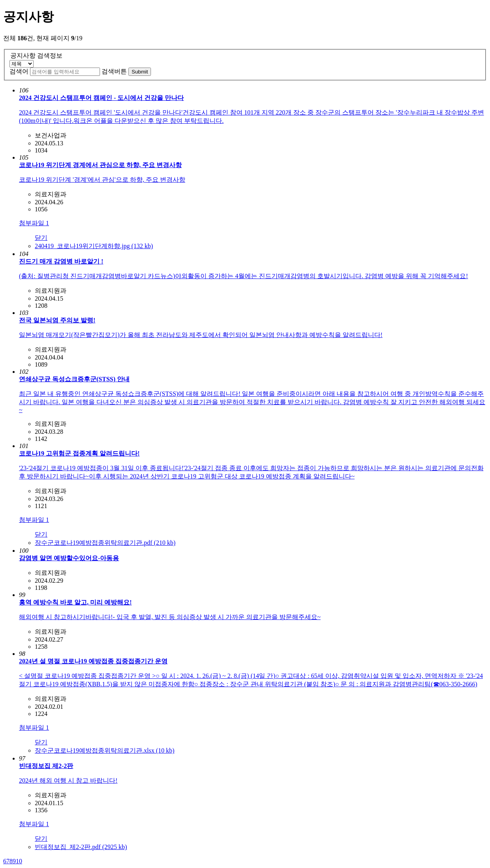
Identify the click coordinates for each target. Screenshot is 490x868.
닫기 (41, 238)
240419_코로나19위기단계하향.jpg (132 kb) (94, 246)
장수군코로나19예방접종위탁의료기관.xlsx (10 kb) (105, 750)
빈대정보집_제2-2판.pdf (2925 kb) (81, 847)
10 (19, 861)
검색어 (19, 71)
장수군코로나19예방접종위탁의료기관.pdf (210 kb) (105, 543)
